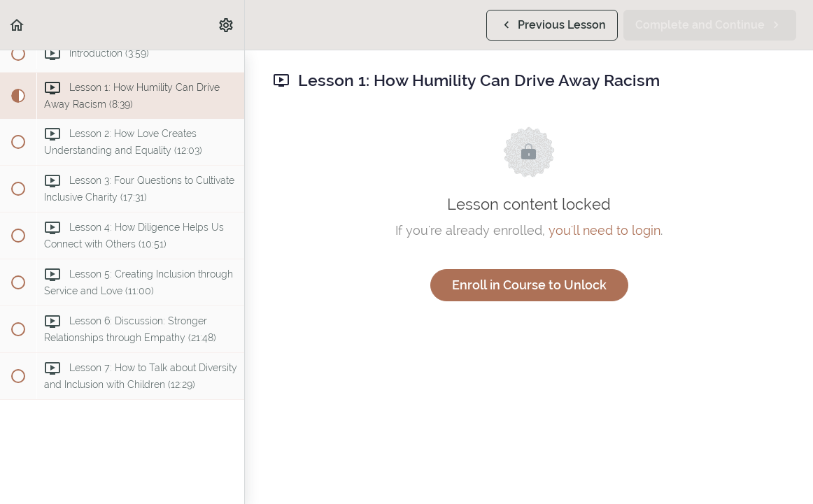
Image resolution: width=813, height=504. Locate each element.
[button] (17, 25)
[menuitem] (227, 25)
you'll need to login (605, 230)
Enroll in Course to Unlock (529, 285)
